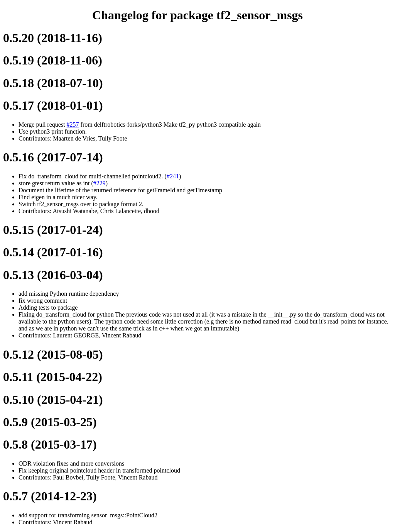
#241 (173, 176)
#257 (73, 125)
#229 (100, 183)
